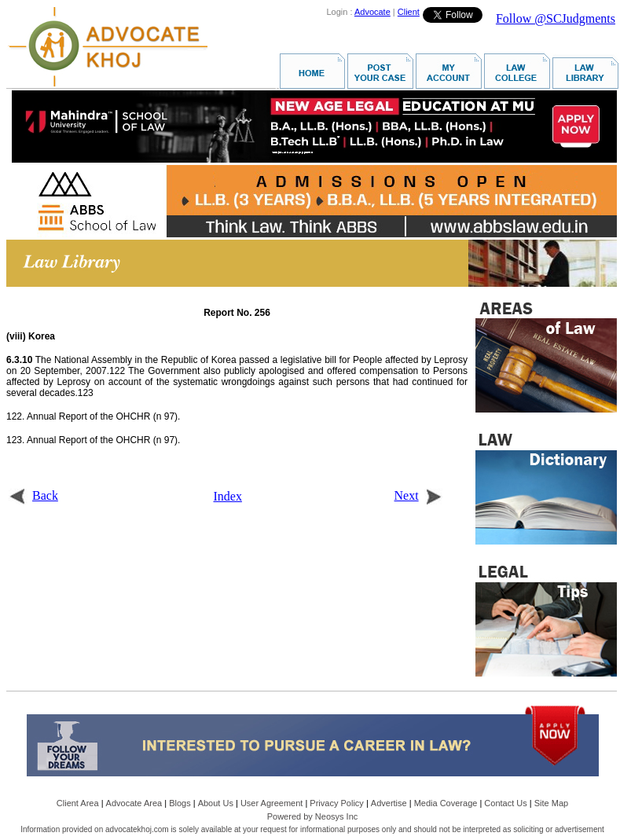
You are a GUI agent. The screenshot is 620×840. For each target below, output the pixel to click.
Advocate (372, 12)
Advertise (389, 803)
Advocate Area (134, 803)
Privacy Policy (336, 803)
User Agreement (271, 803)
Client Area (78, 803)
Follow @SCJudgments (556, 18)
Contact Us (505, 803)
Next (418, 495)
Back (33, 495)
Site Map (551, 803)
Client (409, 12)
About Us (216, 803)
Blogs (180, 803)
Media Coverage (446, 803)
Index (228, 496)
